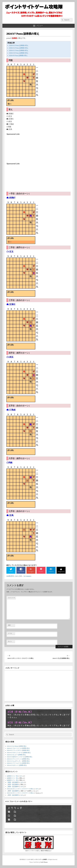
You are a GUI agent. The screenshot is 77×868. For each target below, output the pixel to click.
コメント (11, 598)
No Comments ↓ (28, 576)
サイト (10, 642)
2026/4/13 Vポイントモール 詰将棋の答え (19, 753)
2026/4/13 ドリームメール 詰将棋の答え (18, 763)
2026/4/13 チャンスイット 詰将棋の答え (18, 759)
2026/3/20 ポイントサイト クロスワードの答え (20, 789)
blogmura (61, 572)
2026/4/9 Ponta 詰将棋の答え (18, 55)
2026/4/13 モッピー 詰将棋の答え (16, 755)
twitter (11, 572)
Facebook (21, 572)
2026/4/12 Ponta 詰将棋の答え (19, 48)
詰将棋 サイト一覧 (12, 776)
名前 (9, 626)
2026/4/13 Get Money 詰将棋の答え (17, 747)
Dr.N (17, 576)
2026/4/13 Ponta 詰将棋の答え (19, 45)
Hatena (51, 572)
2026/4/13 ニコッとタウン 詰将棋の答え (18, 751)
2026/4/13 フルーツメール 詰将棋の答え (18, 749)
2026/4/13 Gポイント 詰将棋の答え (17, 766)
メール (10, 634)
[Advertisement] (22, 149)
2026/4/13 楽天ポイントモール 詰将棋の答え (20, 757)
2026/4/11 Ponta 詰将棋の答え (19, 50)
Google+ (31, 572)
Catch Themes (44, 862)
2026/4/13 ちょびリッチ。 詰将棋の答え (18, 761)
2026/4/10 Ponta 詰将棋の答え (19, 53)
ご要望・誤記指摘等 (13, 783)
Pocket (41, 572)
